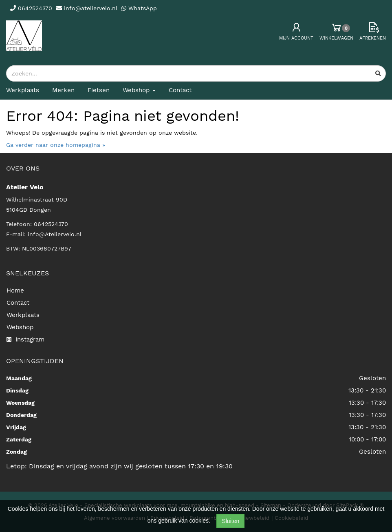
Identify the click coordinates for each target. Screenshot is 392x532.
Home (15, 290)
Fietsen (99, 90)
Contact (180, 90)
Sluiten (230, 521)
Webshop (20, 327)
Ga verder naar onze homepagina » (56, 145)
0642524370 (51, 224)
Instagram (25, 339)
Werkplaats (23, 90)
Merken (63, 90)
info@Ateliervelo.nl (55, 234)
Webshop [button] (139, 90)
